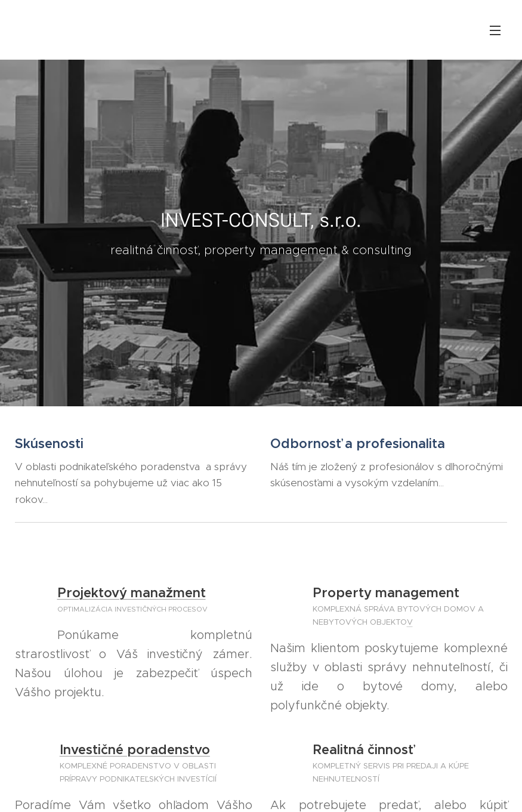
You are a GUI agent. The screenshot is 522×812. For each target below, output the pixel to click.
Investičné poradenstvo (135, 750)
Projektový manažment (132, 593)
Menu (495, 30)
